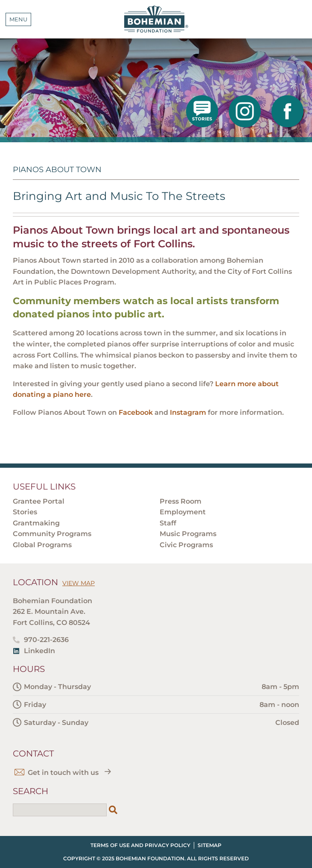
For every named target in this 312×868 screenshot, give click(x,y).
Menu (18, 19)
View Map (79, 583)
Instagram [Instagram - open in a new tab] (188, 412)
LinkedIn (39, 651)
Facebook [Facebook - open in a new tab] (136, 412)
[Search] (113, 810)
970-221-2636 (46, 640)
